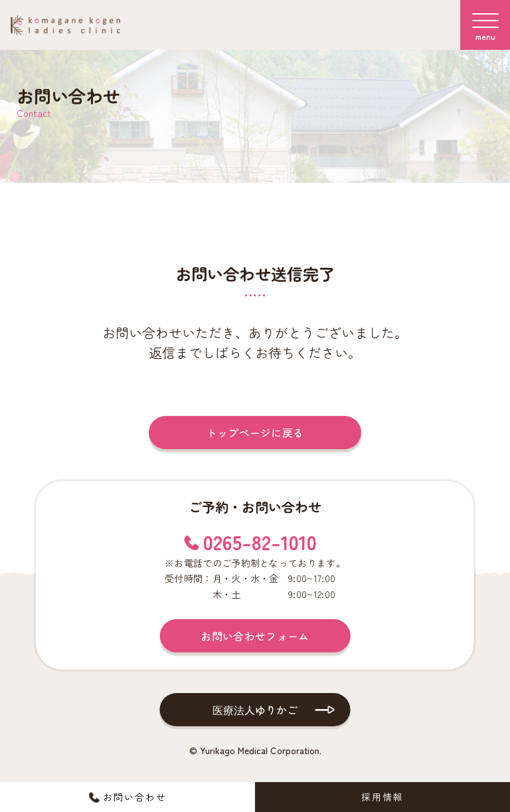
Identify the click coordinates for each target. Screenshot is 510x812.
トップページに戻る (255, 433)
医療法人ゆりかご (255, 710)
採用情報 (382, 797)
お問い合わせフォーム (255, 636)
